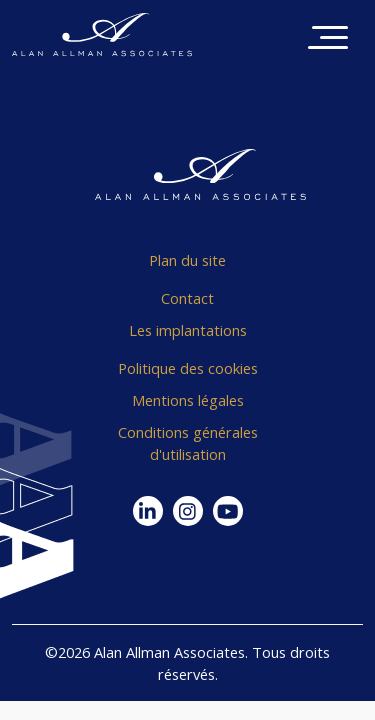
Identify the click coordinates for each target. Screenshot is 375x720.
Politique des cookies (188, 368)
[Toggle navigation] (328, 39)
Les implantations (188, 330)
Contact (187, 298)
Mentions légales (188, 400)
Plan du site (187, 260)
